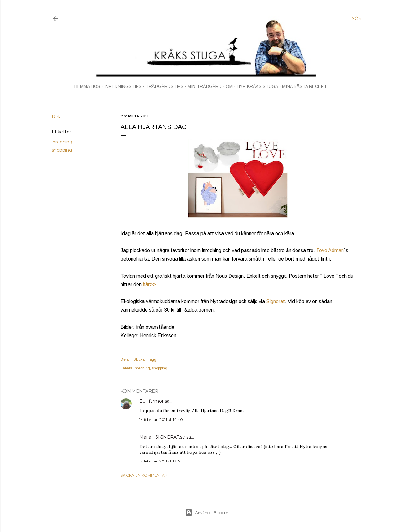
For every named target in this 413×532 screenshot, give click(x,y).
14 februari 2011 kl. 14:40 (161, 419)
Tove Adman (330, 250)
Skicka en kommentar (144, 475)
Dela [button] (57, 117)
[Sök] (357, 19)
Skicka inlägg (145, 359)
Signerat (276, 301)
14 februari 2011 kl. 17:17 (160, 461)
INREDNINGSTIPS (123, 86)
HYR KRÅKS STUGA (257, 86)
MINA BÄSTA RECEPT (305, 86)
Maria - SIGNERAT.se (162, 437)
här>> (149, 284)
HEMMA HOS (87, 86)
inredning (62, 142)
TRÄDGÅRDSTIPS (165, 86)
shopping (62, 150)
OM (229, 86)
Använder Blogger (207, 513)
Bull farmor (151, 401)
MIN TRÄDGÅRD (205, 86)
